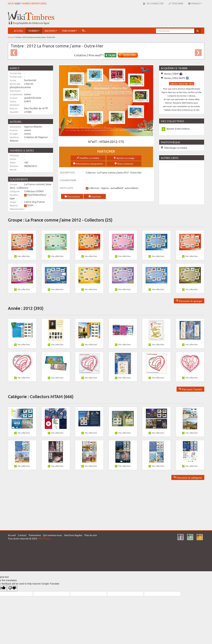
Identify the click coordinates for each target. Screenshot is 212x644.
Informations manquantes (88, 164)
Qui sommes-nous (53, 535)
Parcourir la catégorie (188, 477)
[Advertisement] (143, 18)
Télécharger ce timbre (174, 148)
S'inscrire (176, 3)
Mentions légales (73, 535)
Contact (22, 535)
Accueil (18, 31)
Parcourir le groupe (189, 301)
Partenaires (35, 535)
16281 (17, 3)
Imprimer (95, 196)
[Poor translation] (12, 588)
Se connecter (153, 3)
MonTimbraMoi (36, 195)
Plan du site (91, 535)
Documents (72, 196)
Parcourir (69, 31)
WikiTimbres (44, 538)
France (195, 3)
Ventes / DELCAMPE (175, 78)
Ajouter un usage (124, 158)
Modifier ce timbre (88, 158)
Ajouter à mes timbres (178, 129)
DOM (30, 205)
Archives (51, 31)
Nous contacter (124, 164)
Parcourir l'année (190, 389)
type (12, 198)
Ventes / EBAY (172, 74)
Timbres (34, 31)
